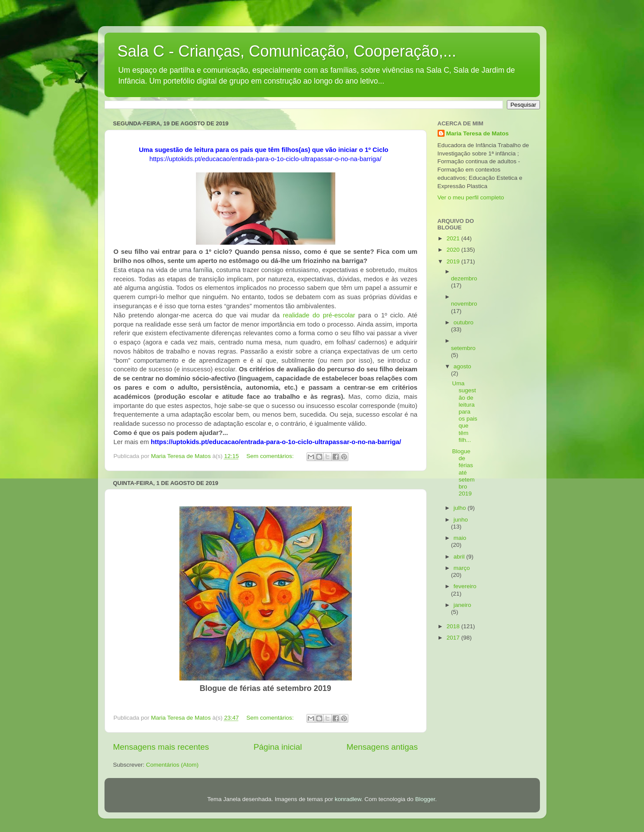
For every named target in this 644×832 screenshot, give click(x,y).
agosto (463, 366)
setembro (463, 348)
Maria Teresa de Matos (478, 133)
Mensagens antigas (382, 747)
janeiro (463, 605)
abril (460, 557)
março (462, 568)
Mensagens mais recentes (161, 747)
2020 (454, 250)
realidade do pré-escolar (319, 315)
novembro (464, 304)
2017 (454, 638)
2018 (454, 626)
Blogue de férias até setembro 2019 (463, 472)
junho (461, 520)
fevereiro (465, 586)
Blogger (425, 799)
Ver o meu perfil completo (471, 197)
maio (460, 538)
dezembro (464, 278)
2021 (454, 238)
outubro (464, 322)
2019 (454, 261)
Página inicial (278, 747)
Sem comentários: (271, 456)
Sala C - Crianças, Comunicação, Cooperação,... (287, 51)
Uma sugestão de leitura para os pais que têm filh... (465, 412)
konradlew (348, 799)
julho (461, 508)
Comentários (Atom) (172, 765)
